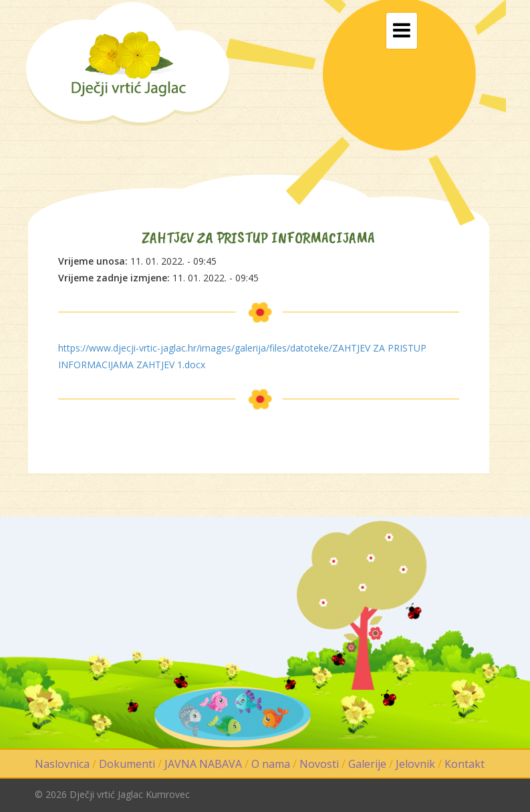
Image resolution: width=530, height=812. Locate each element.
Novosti (319, 764)
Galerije (367, 764)
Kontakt (465, 764)
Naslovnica (62, 764)
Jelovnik (415, 764)
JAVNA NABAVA (203, 764)
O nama (271, 764)
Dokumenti (127, 764)
